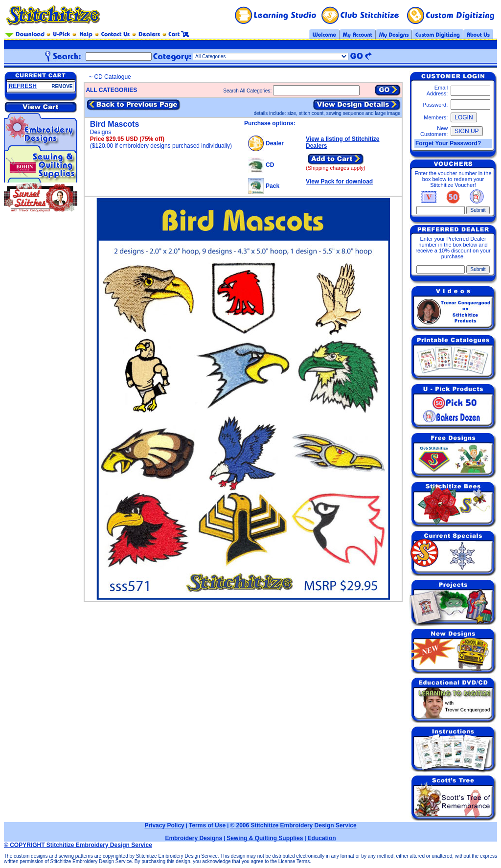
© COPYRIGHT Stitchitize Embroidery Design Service (78, 845)
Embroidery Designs (194, 838)
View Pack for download (339, 182)
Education (322, 838)
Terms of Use (207, 825)
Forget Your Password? (448, 143)
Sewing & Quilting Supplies (265, 838)
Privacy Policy (164, 825)
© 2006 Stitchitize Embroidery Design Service (293, 825)
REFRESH (23, 86)
